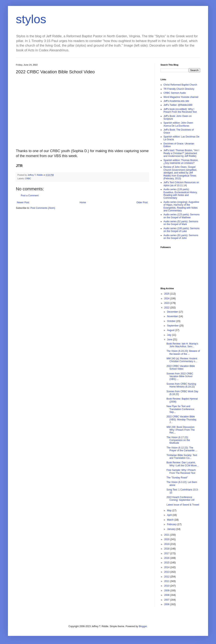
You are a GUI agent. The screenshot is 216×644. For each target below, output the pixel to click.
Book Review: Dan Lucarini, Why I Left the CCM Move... (183, 464)
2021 (167, 535)
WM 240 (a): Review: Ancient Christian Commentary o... (182, 360)
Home (83, 202)
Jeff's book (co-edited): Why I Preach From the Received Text (180, 111)
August (171, 330)
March (171, 520)
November (173, 316)
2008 (167, 595)
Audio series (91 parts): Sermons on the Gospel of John (181, 237)
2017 (167, 553)
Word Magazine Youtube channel (181, 97)
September (173, 326)
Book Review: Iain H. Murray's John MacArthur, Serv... (182, 345)
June (170, 340)
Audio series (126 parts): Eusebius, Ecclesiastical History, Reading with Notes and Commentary (180, 194)
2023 (167, 303)
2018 (167, 549)
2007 (167, 600)
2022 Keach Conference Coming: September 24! (181, 499)
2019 (167, 544)
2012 (167, 577)
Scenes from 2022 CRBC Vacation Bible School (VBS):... (180, 376)
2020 (167, 539)
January (172, 529)
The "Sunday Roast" (177, 478)
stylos (31, 19)
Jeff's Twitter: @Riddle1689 (178, 105)
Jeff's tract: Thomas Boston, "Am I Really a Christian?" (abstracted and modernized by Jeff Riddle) (181, 153)
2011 (167, 581)
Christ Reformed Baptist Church (180, 85)
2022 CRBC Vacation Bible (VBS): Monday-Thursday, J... (182, 419)
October (172, 321)
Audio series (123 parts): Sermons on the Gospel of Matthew (182, 216)
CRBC (28, 178)
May (170, 510)
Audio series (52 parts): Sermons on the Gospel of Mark (181, 223)
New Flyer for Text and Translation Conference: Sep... (181, 409)
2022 (167, 308)
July (170, 335)
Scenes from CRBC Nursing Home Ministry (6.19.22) (181, 385)
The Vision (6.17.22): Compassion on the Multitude (178, 440)
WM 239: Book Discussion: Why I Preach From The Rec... (181, 430)
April (170, 515)
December (173, 312)
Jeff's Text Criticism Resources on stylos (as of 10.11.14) (181, 184)
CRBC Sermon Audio (175, 93)
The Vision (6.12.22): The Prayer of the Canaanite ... (182, 449)
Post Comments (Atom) (43, 208)
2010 (167, 586)
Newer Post (23, 202)
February (172, 524)
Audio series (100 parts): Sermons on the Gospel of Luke (182, 230)
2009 (167, 591)
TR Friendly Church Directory (179, 89)
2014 (167, 567)
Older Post (142, 202)
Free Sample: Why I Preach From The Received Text (181, 471)
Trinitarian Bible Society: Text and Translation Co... (182, 457)
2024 (167, 299)
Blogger (143, 626)
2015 (167, 563)
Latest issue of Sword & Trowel (183, 505)
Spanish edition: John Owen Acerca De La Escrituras (178, 124)
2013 (167, 572)
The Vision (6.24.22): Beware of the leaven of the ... (183, 352)
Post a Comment (30, 196)
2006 (167, 604)
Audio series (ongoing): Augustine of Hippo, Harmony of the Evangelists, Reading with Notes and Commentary (181, 206)
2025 (167, 294)
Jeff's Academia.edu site (176, 101)
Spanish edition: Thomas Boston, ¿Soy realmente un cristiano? (181, 162)
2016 (167, 558)
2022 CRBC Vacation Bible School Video (181, 367)
